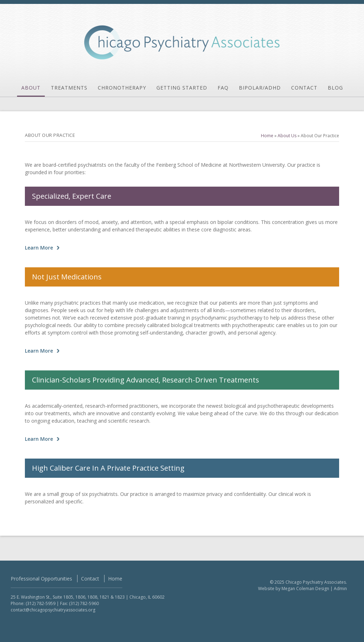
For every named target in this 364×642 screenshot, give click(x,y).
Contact (304, 88)
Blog (335, 88)
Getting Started (182, 88)
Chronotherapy (122, 88)
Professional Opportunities (41, 579)
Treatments (69, 88)
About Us (287, 136)
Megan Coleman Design (305, 588)
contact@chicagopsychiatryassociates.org (53, 610)
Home (267, 136)
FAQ (223, 88)
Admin (340, 588)
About (31, 88)
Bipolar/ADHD (260, 88)
